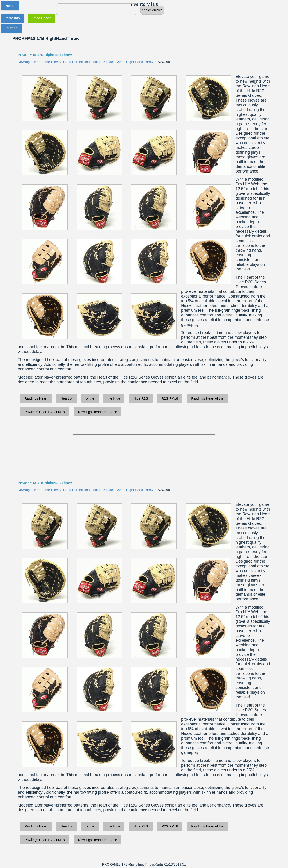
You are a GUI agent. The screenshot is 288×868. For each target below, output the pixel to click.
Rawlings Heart (36, 398)
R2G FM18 (170, 398)
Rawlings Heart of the (207, 398)
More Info (13, 18)
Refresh (12, 28)
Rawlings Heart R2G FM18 (45, 412)
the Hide (114, 398)
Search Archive (152, 10)
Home (10, 6)
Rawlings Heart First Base (98, 412)
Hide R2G (141, 398)
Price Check (42, 18)
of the (90, 398)
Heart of (66, 398)
